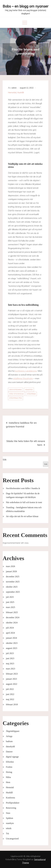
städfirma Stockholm (23, 378)
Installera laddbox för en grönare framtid (21, 425)
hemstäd (29, 390)
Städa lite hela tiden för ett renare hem (26, 443)
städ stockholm (16, 394)
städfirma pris (16, 398)
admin (14, 88)
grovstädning (15, 390)
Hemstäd (12, 93)
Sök (5, 460)
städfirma (31, 394)
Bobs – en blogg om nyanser (26, 6)
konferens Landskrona (26, 371)
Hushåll (21, 93)
